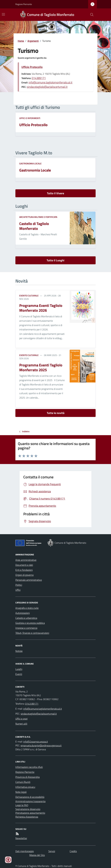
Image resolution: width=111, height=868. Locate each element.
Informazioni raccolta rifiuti (29, 767)
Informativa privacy (25, 787)
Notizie (19, 651)
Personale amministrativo (29, 580)
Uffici (18, 590)
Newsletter (21, 838)
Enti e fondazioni (24, 570)
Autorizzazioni (23, 613)
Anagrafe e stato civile (27, 608)
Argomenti (33, 41)
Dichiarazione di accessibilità (30, 797)
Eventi (19, 674)
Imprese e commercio (26, 628)
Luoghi (19, 669)
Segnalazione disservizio (28, 809)
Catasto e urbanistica (26, 618)
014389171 (39, 78)
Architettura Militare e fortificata (38, 217)
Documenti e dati (24, 565)
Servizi (52, 851)
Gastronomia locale (30, 163)
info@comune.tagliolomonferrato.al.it (50, 82)
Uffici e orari (21, 719)
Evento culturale (29, 296)
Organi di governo (24, 575)
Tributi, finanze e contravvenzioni (32, 633)
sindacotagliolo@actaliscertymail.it (47, 87)
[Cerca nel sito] (91, 15)
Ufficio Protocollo (32, 67)
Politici (19, 585)
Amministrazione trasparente (30, 801)
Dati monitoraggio (25, 851)
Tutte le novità (56, 413)
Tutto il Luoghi (55, 260)
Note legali (21, 792)
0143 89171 (32, 704)
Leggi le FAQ (22, 805)
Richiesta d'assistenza (27, 817)
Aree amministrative (26, 560)
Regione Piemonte (24, 4)
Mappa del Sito (37, 855)
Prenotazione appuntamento (30, 813)
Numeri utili (21, 724)
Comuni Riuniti (23, 782)
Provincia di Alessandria (28, 777)
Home (21, 41)
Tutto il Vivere (55, 193)
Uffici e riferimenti (30, 118)
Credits (73, 851)
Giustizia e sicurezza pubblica (30, 623)
